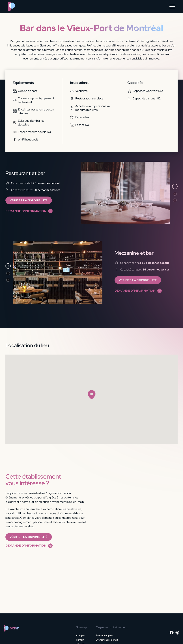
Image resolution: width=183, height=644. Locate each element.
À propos (80, 636)
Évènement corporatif (107, 640)
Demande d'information (29, 211)
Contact (80, 640)
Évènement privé (105, 636)
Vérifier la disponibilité (29, 200)
